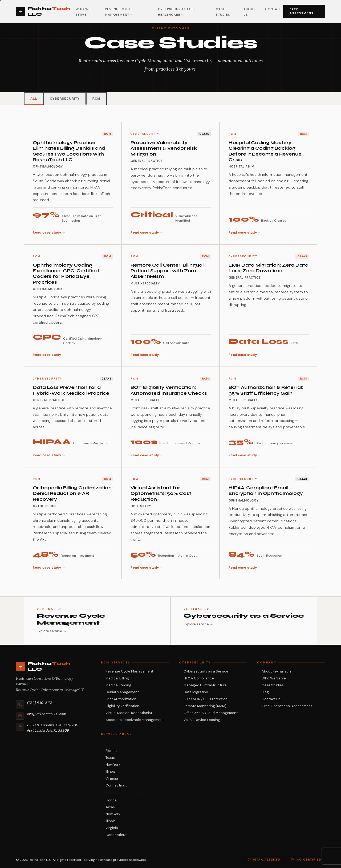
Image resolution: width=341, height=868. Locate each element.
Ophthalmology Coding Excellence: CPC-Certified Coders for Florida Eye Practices (66, 274)
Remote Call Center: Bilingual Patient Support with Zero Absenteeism (167, 271)
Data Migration (196, 692)
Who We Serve (274, 678)
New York (113, 765)
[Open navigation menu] (283, 11)
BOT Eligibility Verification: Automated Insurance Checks (169, 390)
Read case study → (49, 233)
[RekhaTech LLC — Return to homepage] (50, 666)
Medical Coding (118, 685)
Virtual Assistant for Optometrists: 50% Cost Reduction (161, 494)
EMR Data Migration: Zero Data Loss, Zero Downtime (269, 268)
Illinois (111, 771)
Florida (111, 751)
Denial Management (122, 692)
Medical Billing (117, 678)
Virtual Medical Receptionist (129, 713)
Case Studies (273, 685)
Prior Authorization (121, 699)
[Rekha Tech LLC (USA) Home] (46, 11)
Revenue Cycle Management (129, 671)
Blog (265, 692)
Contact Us (271, 699)
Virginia (112, 778)
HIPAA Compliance (199, 678)
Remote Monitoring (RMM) (205, 706)
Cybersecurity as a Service (206, 671)
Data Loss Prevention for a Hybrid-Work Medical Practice (71, 390)
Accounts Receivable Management (135, 720)
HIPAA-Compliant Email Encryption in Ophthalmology (266, 491)
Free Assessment (302, 11)
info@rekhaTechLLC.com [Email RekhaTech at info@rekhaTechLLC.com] (46, 714)
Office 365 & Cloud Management (211, 713)
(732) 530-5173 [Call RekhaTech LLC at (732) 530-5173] (40, 703)
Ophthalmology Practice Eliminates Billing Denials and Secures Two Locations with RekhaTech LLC (69, 151)
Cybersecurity (65, 99)
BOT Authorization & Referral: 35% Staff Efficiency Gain (266, 390)
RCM (96, 99)
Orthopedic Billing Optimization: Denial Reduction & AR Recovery (73, 494)
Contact (274, 9)
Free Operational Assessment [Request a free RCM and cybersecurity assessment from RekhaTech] (287, 706)
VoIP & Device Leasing (202, 720)
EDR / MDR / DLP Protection (206, 699)
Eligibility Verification (122, 706)
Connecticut (116, 785)
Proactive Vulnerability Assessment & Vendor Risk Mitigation (164, 148)
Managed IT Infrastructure (205, 685)
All (34, 99)
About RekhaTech (276, 671)
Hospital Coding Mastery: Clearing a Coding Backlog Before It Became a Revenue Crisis (265, 151)
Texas (110, 758)
